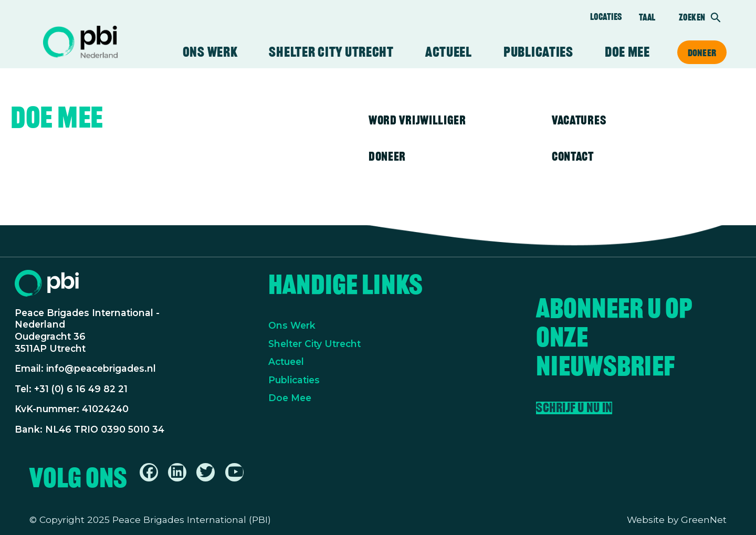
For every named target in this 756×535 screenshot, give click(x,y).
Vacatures (579, 120)
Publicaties (538, 52)
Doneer (702, 53)
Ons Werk (292, 325)
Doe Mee (290, 398)
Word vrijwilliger (417, 120)
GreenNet (704, 520)
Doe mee (627, 52)
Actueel (449, 52)
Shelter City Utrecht (331, 52)
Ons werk (210, 52)
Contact (573, 156)
